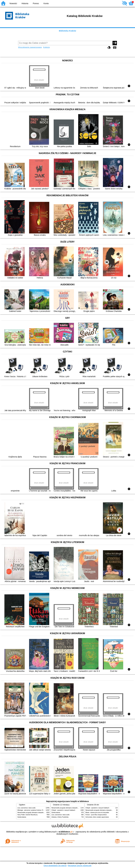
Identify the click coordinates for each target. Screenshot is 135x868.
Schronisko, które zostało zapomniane (97, 817)
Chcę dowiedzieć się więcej (55, 866)
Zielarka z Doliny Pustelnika (60, 817)
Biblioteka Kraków (68, 31)
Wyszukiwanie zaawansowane (30, 47)
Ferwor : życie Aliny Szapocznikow (96, 815)
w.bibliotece (66, 832)
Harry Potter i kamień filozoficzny (28, 815)
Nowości (13, 3)
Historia (25, 3)
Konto (46, 3)
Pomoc (36, 3)
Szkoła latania (22, 817)
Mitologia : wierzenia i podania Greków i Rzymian (33, 810)
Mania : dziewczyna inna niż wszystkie (97, 813)
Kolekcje (46, 47)
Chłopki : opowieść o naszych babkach (63, 810)
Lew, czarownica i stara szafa (26, 808)
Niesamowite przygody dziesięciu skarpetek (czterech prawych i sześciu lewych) (42, 813)
